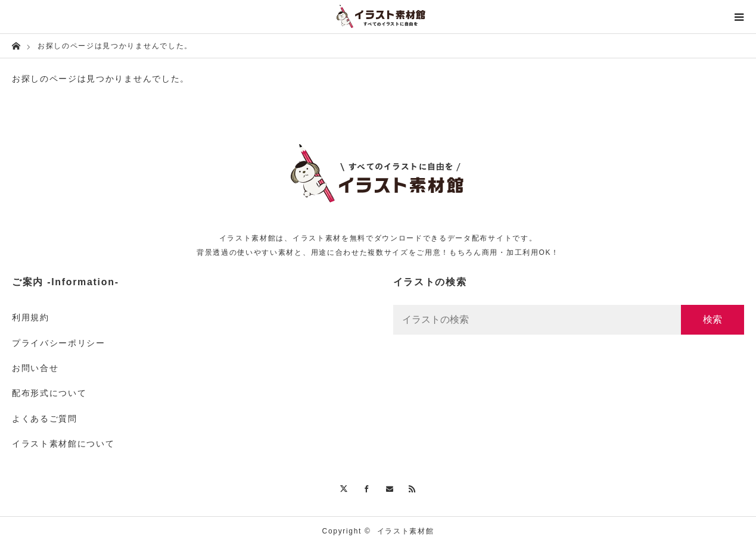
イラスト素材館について (63, 444)
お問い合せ (35, 368)
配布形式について (49, 393)
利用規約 (31, 317)
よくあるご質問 (45, 419)
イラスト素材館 (406, 531)
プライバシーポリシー (59, 343)
